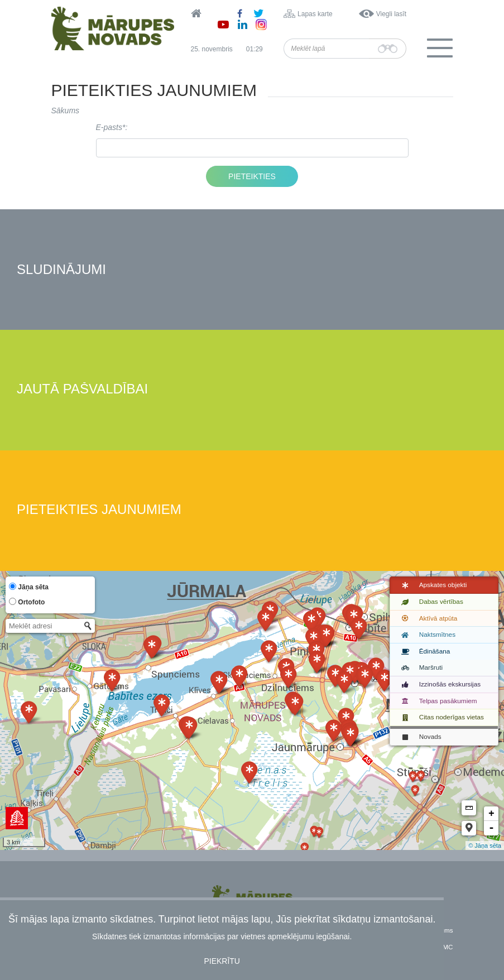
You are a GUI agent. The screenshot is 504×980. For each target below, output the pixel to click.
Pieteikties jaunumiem (99, 510)
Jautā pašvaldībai (82, 389)
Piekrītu (222, 961)
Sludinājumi (61, 270)
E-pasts (109, 127)
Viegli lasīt (391, 14)
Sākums (66, 111)
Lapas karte (315, 14)
